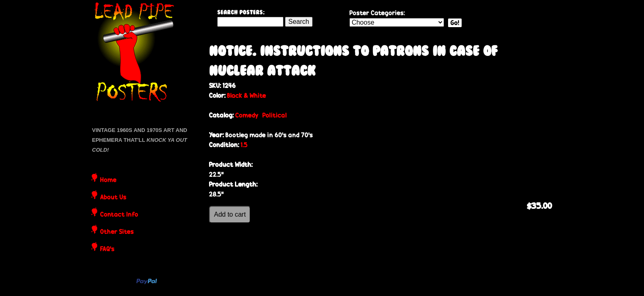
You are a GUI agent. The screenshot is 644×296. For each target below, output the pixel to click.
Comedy (247, 115)
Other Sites (117, 232)
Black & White (247, 96)
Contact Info (119, 215)
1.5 (244, 145)
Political (275, 115)
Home (108, 180)
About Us (113, 198)
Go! (455, 23)
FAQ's (107, 250)
